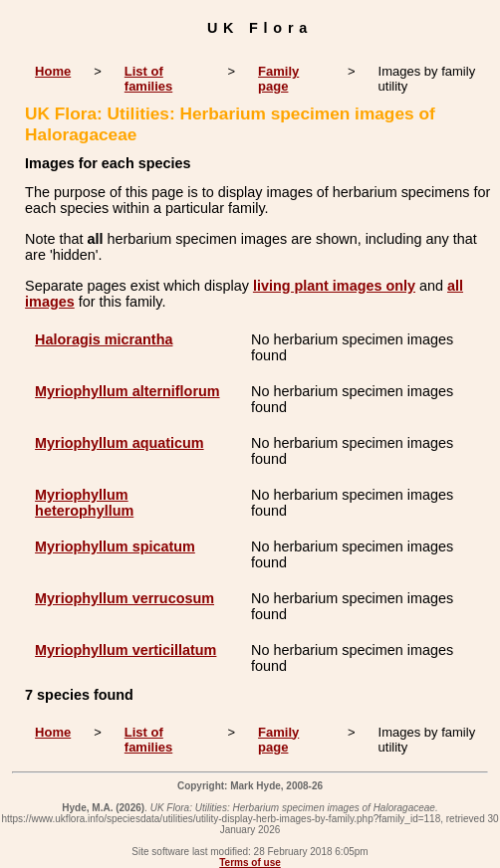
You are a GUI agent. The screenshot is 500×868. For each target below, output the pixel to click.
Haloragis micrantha (104, 339)
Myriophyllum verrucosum (125, 598)
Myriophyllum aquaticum (120, 443)
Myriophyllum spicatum (115, 546)
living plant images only (334, 286)
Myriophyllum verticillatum (125, 650)
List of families (148, 79)
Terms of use (250, 863)
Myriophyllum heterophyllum (84, 503)
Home (53, 71)
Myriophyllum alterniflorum (127, 391)
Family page (278, 79)
